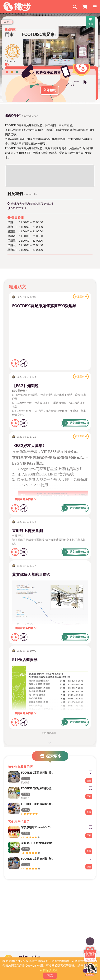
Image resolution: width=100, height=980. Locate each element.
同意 (50, 976)
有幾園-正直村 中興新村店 (37, 843)
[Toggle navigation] (95, 7)
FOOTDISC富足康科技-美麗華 (37, 773)
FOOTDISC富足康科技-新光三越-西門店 (37, 859)
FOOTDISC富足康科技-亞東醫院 (37, 788)
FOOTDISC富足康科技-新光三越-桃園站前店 (37, 804)
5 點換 (90, 960)
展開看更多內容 (26, 499)
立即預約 (50, 90)
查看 (89, 781)
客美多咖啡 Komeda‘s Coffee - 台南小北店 (37, 827)
